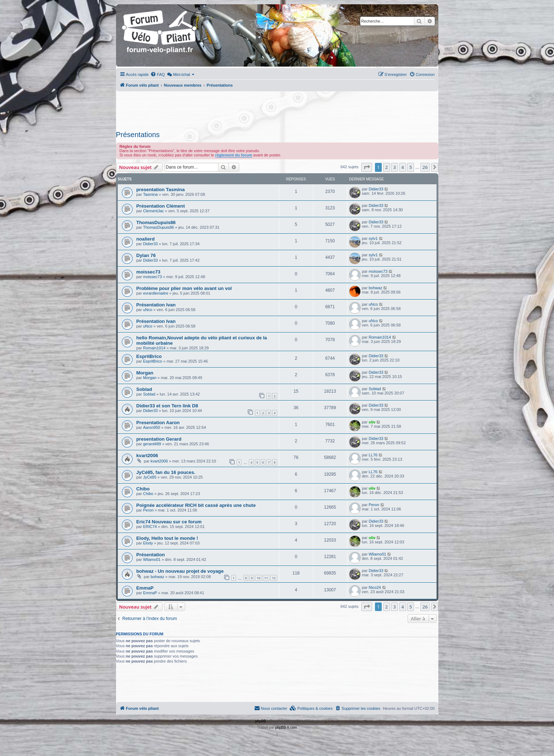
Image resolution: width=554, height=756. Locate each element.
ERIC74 (150, 527)
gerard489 (152, 444)
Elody (148, 543)
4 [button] (403, 167)
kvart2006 (147, 455)
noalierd (146, 239)
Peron (148, 510)
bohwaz (375, 288)
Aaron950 (151, 427)
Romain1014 (154, 348)
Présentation (151, 555)
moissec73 (148, 272)
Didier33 (376, 189)
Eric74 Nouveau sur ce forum (169, 522)
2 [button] (387, 167)
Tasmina (150, 194)
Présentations (138, 135)
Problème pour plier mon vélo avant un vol (184, 288)
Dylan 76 (146, 255)
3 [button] (394, 167)
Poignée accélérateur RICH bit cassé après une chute (196, 505)
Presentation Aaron (158, 423)
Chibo (143, 489)
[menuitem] (158, 74)
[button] (367, 167)
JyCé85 (150, 477)
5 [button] (411, 167)
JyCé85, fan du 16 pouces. (166, 472)
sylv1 (373, 238)
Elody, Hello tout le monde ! (167, 538)
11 (266, 578)
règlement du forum (234, 155)
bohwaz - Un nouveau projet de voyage (180, 571)
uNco (148, 310)
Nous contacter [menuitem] (271, 708)
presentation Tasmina (161, 190)
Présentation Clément (161, 206)
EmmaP (145, 588)
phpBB (261, 721)
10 (258, 578)
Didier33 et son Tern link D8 (167, 406)
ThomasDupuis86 (156, 222)
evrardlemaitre (155, 293)
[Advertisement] (277, 109)
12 (274, 578)
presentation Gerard (159, 439)
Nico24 (375, 587)
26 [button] (425, 167)
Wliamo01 (152, 559)
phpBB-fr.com (286, 728)
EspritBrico (149, 356)
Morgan (145, 373)
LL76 (373, 455)
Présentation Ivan (156, 305)
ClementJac (153, 211)
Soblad (144, 389)
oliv (372, 422)
